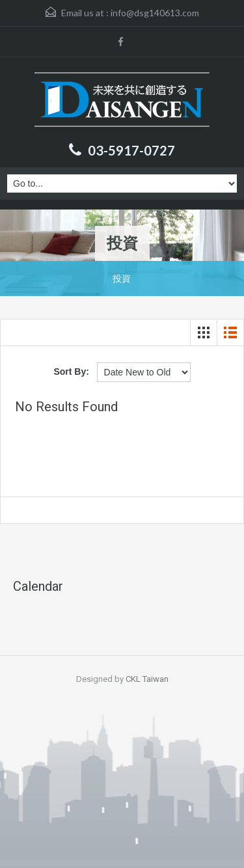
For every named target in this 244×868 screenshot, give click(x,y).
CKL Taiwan (147, 679)
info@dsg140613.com (155, 13)
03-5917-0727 (131, 150)
